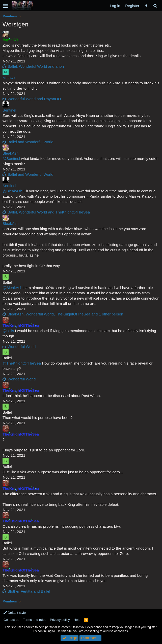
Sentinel (9, 110)
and (34, 99)
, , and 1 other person (65, 314)
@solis (8, 331)
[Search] (155, 6)
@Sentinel (11, 158)
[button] (6, 6)
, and (36, 66)
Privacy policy (60, 620)
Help (77, 620)
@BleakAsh (12, 191)
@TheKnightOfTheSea (22, 363)
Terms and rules (35, 620)
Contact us (11, 620)
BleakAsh (10, 153)
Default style (15, 613)
